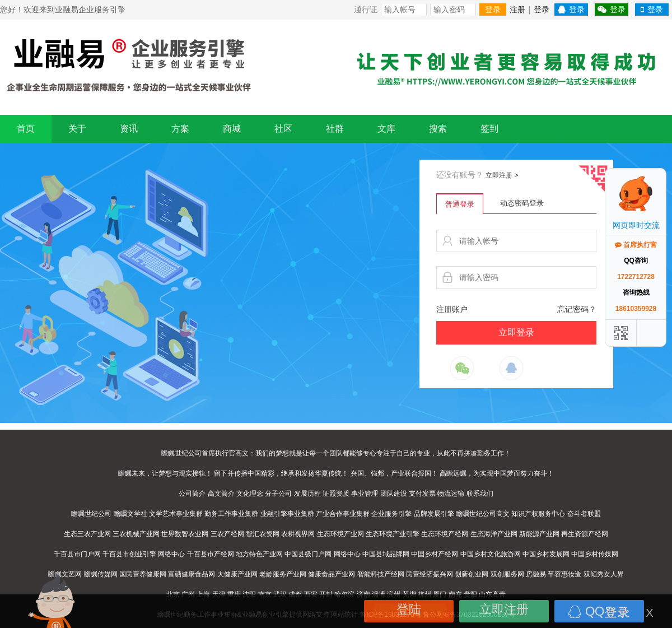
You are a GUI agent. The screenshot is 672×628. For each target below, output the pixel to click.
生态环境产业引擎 (393, 534)
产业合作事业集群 (343, 514)
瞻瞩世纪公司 (91, 514)
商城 (232, 129)
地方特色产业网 (259, 554)
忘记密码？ (577, 309)
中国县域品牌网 (386, 554)
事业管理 (365, 494)
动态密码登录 (522, 203)
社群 (335, 129)
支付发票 (422, 494)
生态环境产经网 (445, 534)
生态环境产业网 (340, 534)
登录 (493, 10)
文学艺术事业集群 (176, 514)
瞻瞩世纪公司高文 (483, 514)
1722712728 (636, 277)
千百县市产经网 (211, 554)
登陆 (409, 609)
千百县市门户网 (77, 554)
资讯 (129, 129)
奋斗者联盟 (584, 514)
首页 (26, 129)
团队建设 (394, 494)
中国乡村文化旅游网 (491, 554)
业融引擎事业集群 (287, 514)
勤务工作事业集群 (231, 514)
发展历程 (307, 494)
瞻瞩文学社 (130, 514)
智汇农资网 (263, 534)
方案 (180, 129)
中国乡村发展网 (546, 554)
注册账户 (452, 309)
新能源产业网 (539, 534)
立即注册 (502, 175)
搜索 (438, 129)
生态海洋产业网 (494, 534)
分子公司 (278, 494)
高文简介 (221, 494)
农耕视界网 (298, 534)
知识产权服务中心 (538, 514)
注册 (517, 10)
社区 (283, 129)
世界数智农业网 (185, 534)
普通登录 (460, 204)
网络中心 (171, 554)
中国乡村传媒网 (595, 554)
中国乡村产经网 (435, 554)
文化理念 (250, 494)
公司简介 (192, 494)
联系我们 (480, 494)
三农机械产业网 (136, 534)
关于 (77, 129)
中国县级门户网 (308, 554)
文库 (386, 129)
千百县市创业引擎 (129, 554)
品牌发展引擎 (434, 514)
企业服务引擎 (391, 514)
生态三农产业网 (87, 534)
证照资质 (336, 494)
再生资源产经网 (585, 534)
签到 (489, 129)
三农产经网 (227, 534)
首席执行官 (636, 245)
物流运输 (451, 494)
